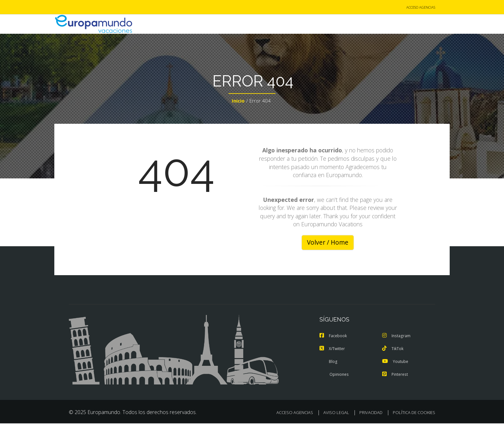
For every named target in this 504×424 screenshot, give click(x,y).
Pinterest (396, 375)
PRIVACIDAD (371, 413)
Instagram (397, 336)
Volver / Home (328, 243)
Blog (328, 362)
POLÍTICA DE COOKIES (414, 413)
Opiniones (335, 375)
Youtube (396, 362)
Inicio (238, 102)
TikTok (393, 349)
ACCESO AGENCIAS (421, 8)
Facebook (334, 336)
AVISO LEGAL (336, 413)
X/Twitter (333, 349)
